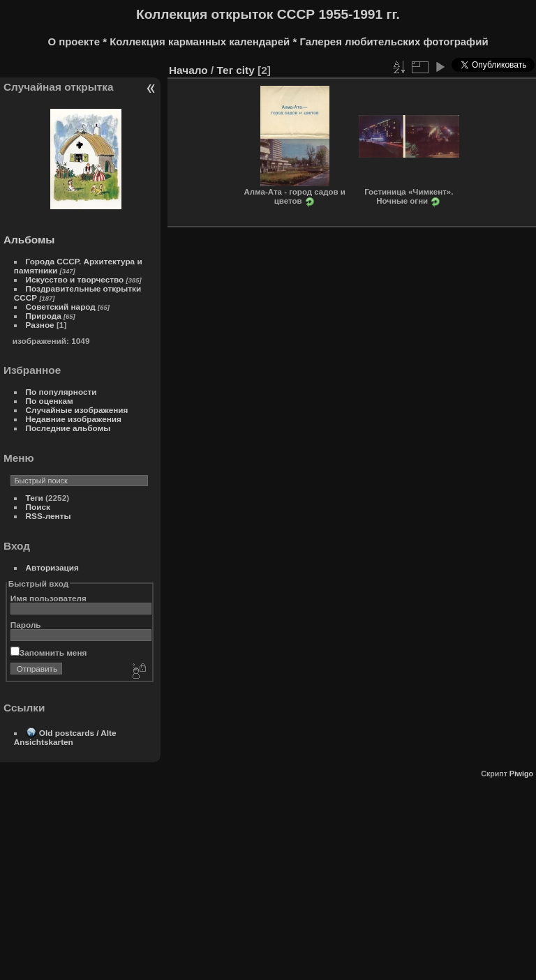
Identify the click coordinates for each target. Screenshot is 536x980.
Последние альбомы (68, 428)
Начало (188, 70)
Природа (44, 316)
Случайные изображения (77, 410)
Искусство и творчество (75, 279)
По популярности (61, 392)
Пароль (26, 625)
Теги (35, 498)
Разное (40, 325)
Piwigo (521, 774)
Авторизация (52, 567)
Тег (225, 70)
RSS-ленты (49, 516)
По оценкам (50, 401)
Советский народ (61, 307)
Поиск (38, 507)
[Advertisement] (267, 875)
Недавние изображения (74, 419)
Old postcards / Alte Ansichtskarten (65, 737)
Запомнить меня (49, 653)
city (245, 70)
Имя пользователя (49, 598)
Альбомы (29, 240)
